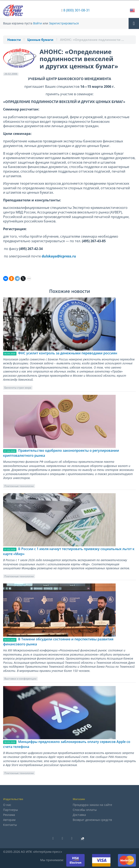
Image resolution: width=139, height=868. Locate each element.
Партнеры (11, 810)
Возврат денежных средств (92, 820)
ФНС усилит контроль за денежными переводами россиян (68, 353)
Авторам (9, 820)
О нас (7, 805)
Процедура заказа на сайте (92, 805)
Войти (38, 23)
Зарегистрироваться (64, 23)
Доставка (79, 815)
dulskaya (49, 256)
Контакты (10, 825)
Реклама (9, 815)
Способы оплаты (85, 810)
